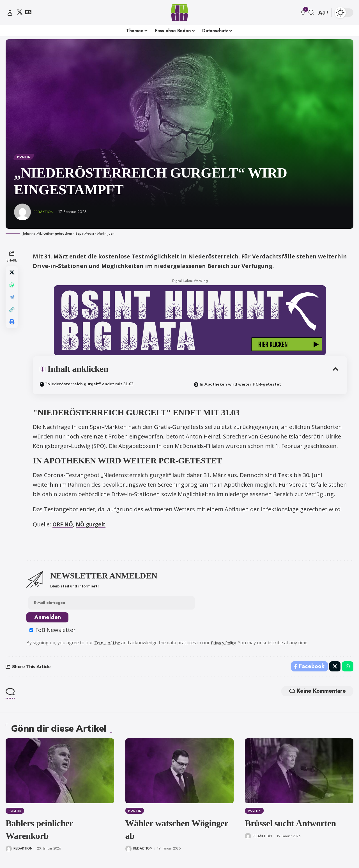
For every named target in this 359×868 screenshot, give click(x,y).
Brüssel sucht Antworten (290, 827)
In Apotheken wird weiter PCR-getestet (241, 386)
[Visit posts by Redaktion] (22, 213)
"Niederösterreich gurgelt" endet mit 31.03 (90, 385)
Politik (25, 157)
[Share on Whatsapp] (12, 288)
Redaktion (45, 213)
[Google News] (28, 12)
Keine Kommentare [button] (314, 695)
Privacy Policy (229, 645)
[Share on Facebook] (308, 669)
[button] (10, 13)
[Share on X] (12, 274)
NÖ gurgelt (94, 526)
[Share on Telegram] (12, 301)
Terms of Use (110, 645)
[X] (20, 12)
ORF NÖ (64, 526)
